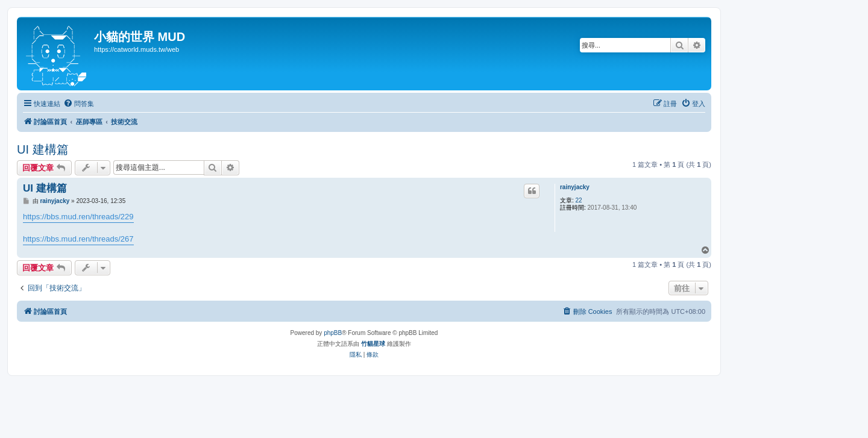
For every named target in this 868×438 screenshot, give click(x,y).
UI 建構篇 (43, 149)
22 (579, 200)
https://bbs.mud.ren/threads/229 (78, 217)
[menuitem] (79, 104)
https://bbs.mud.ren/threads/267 (78, 239)
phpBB (333, 333)
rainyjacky (575, 187)
